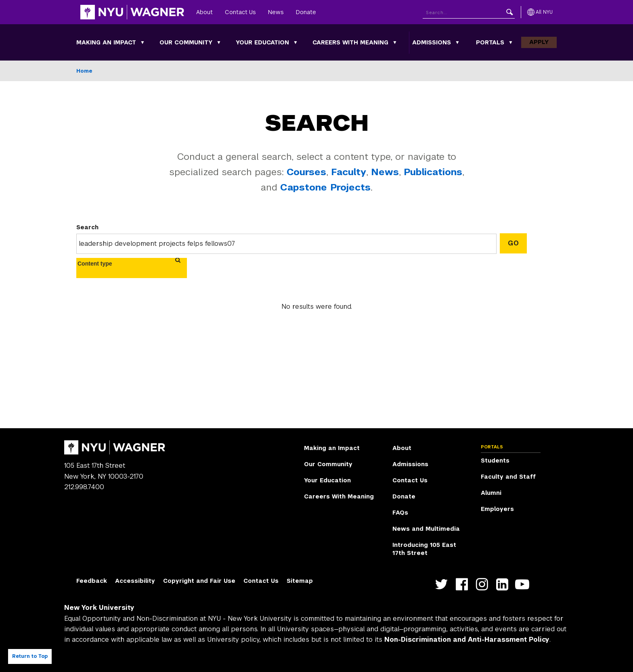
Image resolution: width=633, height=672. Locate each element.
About (204, 12)
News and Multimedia (426, 529)
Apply (539, 42)
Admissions (432, 42)
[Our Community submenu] (219, 42)
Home (84, 71)
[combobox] (100, 264)
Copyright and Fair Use (199, 581)
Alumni (491, 493)
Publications (433, 172)
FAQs (400, 513)
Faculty (349, 172)
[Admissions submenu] (457, 42)
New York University (99, 608)
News (276, 12)
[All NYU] (540, 12)
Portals (490, 42)
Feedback (92, 581)
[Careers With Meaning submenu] (395, 42)
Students (495, 461)
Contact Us (240, 12)
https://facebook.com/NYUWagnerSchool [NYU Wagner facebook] (464, 584)
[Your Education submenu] (296, 42)
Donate (306, 12)
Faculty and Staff (508, 477)
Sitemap (300, 581)
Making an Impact (106, 42)
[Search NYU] (469, 12)
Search (87, 227)
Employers (497, 509)
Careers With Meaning (350, 42)
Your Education (262, 42)
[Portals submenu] (511, 42)
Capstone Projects (325, 187)
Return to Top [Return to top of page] (30, 656)
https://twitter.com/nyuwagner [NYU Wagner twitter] (443, 584)
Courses (306, 172)
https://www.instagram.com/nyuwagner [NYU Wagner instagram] (484, 584)
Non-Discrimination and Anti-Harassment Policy (467, 640)
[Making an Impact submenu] (143, 42)
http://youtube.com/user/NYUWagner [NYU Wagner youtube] (524, 584)
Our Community (186, 42)
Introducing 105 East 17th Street (424, 549)
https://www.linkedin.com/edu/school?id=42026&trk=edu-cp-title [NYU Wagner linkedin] (504, 584)
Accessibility (135, 581)
